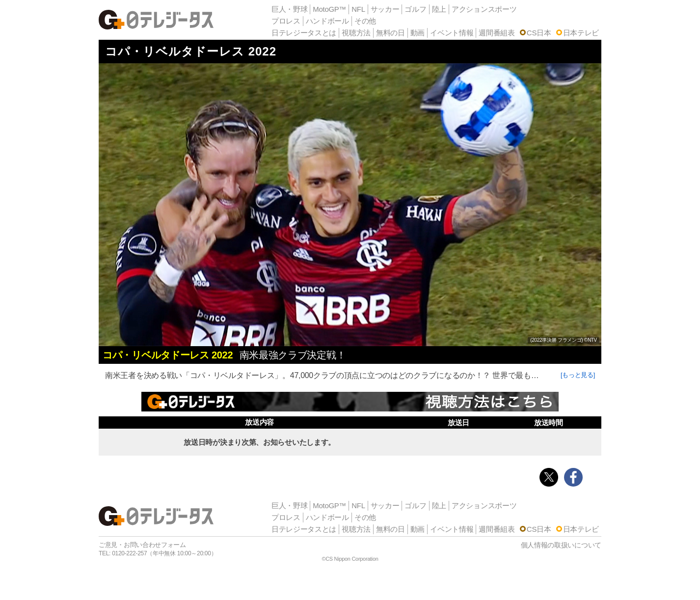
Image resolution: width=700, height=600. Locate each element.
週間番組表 (497, 33)
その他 (365, 21)
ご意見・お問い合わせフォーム (142, 545)
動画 (417, 33)
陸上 (439, 9)
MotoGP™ (329, 9)
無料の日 (390, 33)
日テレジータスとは (304, 33)
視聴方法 (356, 33)
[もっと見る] (578, 375)
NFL (358, 9)
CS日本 (539, 33)
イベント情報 (452, 33)
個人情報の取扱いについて (561, 545)
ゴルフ (415, 9)
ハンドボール (327, 21)
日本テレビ (581, 33)
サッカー (385, 9)
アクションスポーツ (484, 9)
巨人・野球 (290, 9)
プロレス (286, 21)
